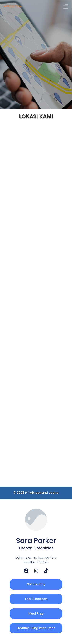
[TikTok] (46, 571)
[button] (66, 7)
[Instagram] (36, 571)
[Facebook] (26, 571)
